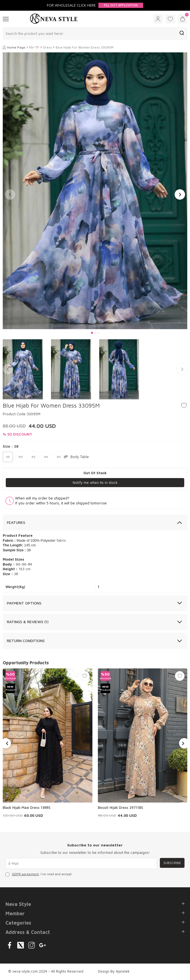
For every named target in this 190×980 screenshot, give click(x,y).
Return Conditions (26, 641)
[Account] (158, 19)
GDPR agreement (25, 874)
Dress (47, 47)
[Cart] (183, 19)
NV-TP (34, 47)
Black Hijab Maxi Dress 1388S (27, 807)
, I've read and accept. (39, 874)
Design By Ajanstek (114, 971)
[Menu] (6, 19)
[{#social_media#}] (10, 945)
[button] (92, 333)
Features (16, 522)
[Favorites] (170, 19)
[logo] (54, 19)
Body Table (76, 457)
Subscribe (172, 863)
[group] (95, 191)
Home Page (14, 47)
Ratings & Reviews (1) (28, 622)
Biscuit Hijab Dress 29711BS (120, 807)
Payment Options (24, 603)
